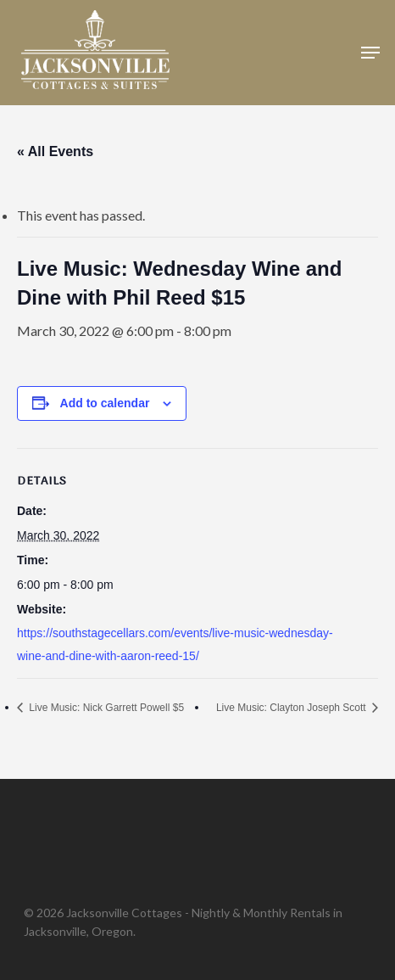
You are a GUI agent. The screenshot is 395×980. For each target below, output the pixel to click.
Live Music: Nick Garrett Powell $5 (105, 708)
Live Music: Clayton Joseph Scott (292, 708)
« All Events (55, 151)
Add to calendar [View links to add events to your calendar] (105, 403)
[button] (370, 53)
